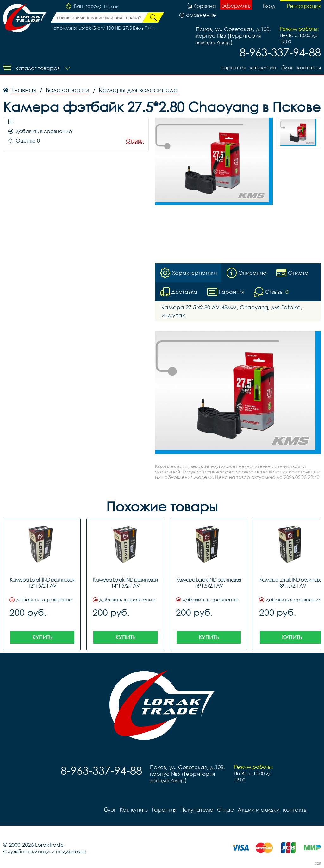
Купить (42, 637)
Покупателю (197, 810)
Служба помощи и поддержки (45, 851)
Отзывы (135, 141)
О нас (225, 810)
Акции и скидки (259, 810)
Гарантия (234, 67)
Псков (111, 7)
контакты (309, 67)
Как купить (264, 67)
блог (287, 67)
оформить (236, 6)
